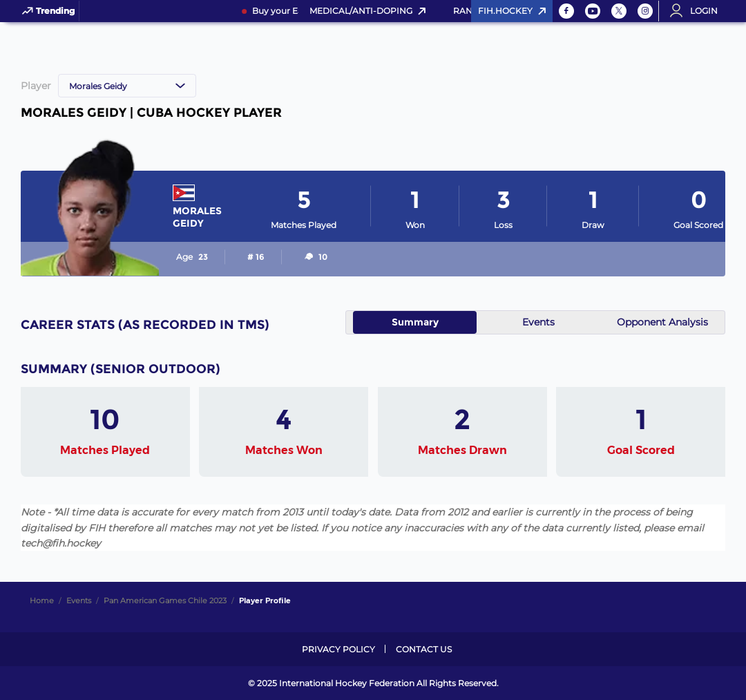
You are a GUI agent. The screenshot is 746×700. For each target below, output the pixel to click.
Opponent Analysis (662, 322)
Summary (415, 322)
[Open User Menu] (698, 11)
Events (538, 322)
